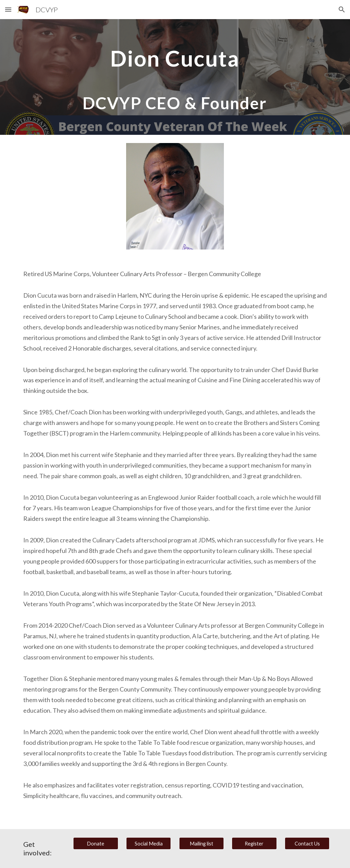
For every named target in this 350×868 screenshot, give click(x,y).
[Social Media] (149, 843)
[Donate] (96, 843)
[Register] (254, 843)
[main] (175, 77)
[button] (8, 9)
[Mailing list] (201, 843)
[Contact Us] (307, 843)
